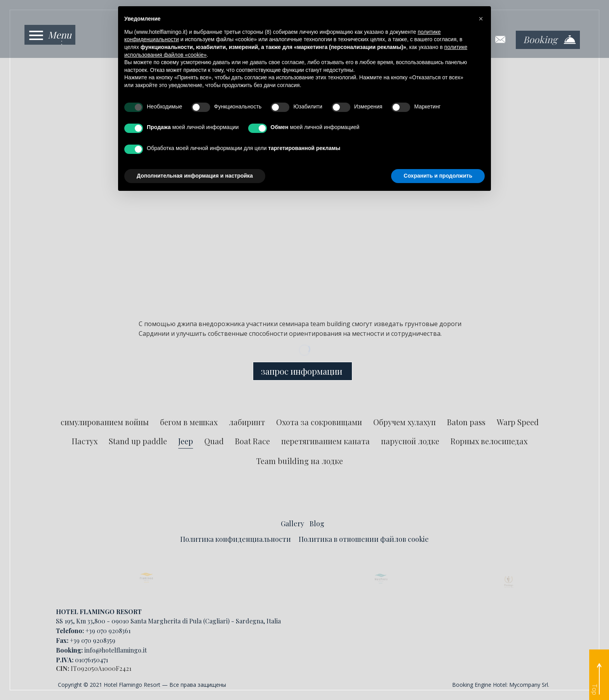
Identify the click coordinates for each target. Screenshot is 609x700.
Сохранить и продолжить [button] (438, 176)
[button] (481, 19)
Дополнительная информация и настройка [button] (195, 176)
